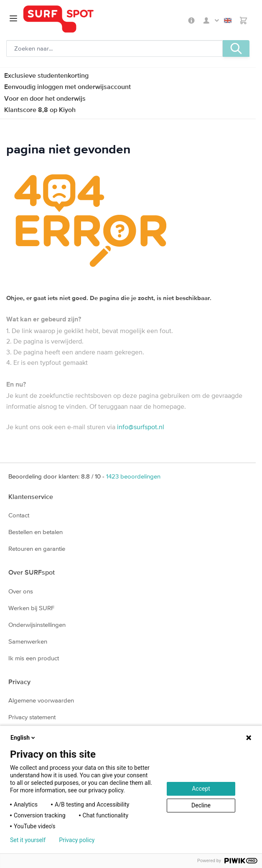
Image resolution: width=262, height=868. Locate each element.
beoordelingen (133, 476)
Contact (19, 515)
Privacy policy (77, 840)
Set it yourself (28, 840)
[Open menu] (13, 18)
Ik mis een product (34, 658)
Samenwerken (28, 641)
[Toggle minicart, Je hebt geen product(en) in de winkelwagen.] (243, 20)
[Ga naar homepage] (104, 19)
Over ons (21, 591)
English (228, 20)
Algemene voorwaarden (41, 700)
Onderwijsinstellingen (37, 625)
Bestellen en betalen (36, 532)
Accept (201, 789)
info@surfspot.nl (141, 427)
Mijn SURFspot (211, 20)
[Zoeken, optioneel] (114, 48)
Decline (201, 805)
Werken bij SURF (31, 608)
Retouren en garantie (37, 549)
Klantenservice (31, 496)
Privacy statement (32, 717)
